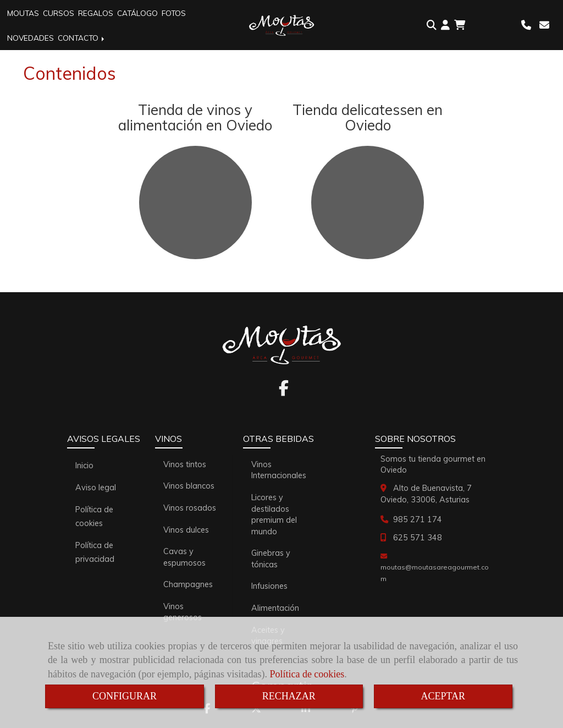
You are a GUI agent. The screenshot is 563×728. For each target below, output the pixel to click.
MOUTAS (23, 13)
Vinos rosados (190, 508)
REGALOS (96, 13)
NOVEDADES (31, 38)
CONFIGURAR (125, 696)
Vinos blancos (189, 486)
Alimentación (275, 608)
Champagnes (188, 584)
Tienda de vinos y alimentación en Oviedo (195, 118)
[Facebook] (284, 391)
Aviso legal (96, 488)
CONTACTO (82, 38)
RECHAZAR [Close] (289, 696)
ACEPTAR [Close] (443, 696)
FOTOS (174, 13)
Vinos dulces (186, 530)
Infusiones (269, 586)
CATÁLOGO (137, 13)
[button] (445, 25)
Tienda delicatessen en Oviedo (368, 118)
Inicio (84, 466)
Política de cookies (307, 674)
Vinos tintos (185, 464)
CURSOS (59, 13)
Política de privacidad (95, 552)
